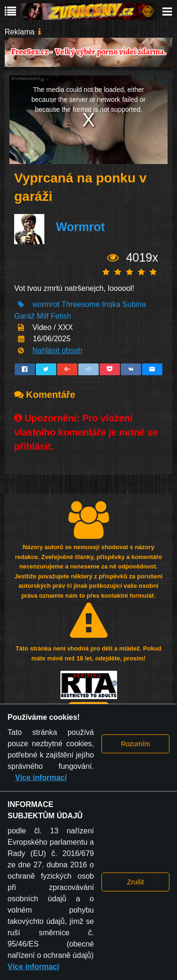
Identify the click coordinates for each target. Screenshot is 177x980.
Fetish (61, 316)
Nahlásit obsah (57, 350)
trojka (111, 304)
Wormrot (80, 227)
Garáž (25, 316)
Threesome (80, 304)
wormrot (46, 304)
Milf (43, 316)
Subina (134, 304)
